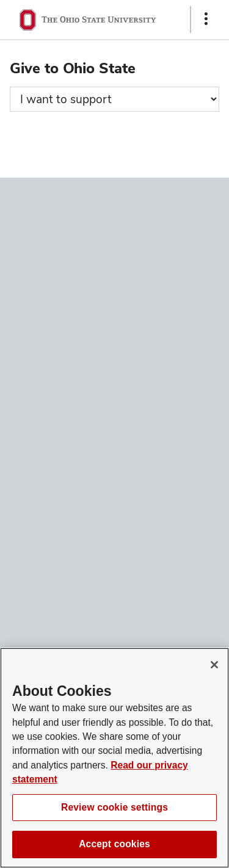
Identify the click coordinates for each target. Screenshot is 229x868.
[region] (114, 758)
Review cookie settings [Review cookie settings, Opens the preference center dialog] (114, 807)
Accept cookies (114, 844)
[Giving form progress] (114, 99)
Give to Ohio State (73, 68)
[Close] (214, 665)
